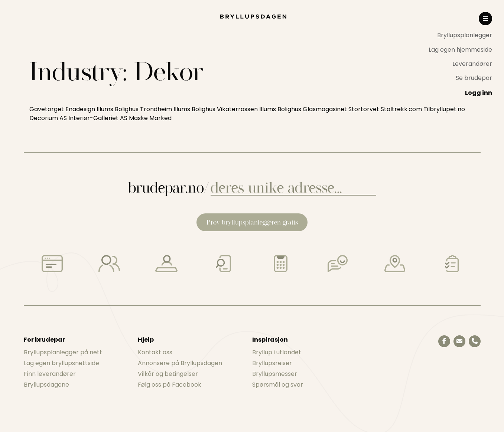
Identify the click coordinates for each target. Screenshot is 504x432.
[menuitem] (460, 35)
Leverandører (472, 64)
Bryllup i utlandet (277, 352)
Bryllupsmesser (275, 374)
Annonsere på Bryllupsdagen (180, 363)
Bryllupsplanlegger (465, 35)
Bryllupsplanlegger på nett (63, 352)
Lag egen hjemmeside (460, 50)
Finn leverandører (50, 374)
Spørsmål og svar (278, 385)
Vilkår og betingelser (168, 374)
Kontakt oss (155, 352)
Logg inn (479, 93)
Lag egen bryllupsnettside (61, 363)
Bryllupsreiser (272, 363)
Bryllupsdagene (46, 385)
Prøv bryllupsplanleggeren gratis (252, 222)
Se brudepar (474, 78)
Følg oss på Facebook (170, 385)
